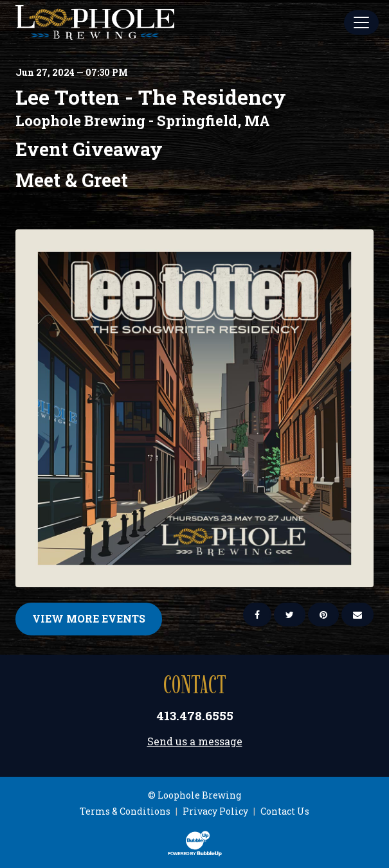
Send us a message (195, 741)
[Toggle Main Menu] (361, 22)
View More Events (89, 618)
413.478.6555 (195, 715)
